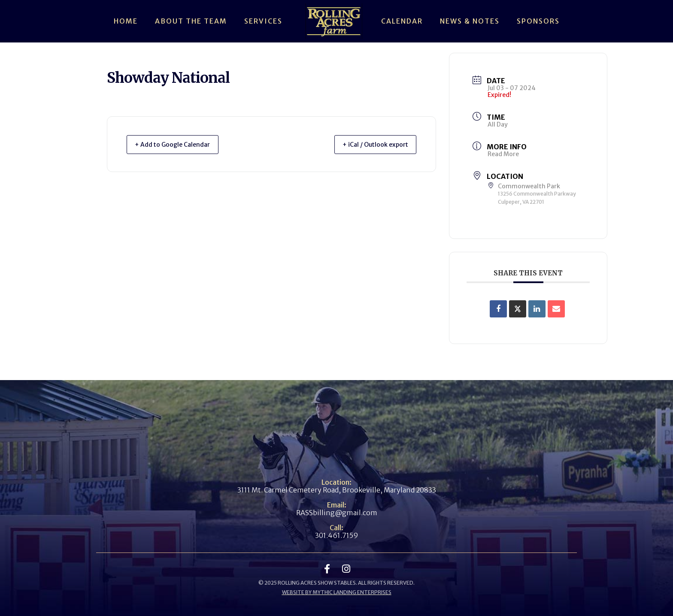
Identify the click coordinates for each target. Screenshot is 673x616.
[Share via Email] (556, 309)
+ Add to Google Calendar (178, 144)
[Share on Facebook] (498, 309)
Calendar (402, 21)
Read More (503, 154)
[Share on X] (518, 309)
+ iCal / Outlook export (369, 144)
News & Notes (470, 21)
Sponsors (538, 21)
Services (263, 21)
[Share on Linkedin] (537, 309)
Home (126, 21)
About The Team (191, 21)
